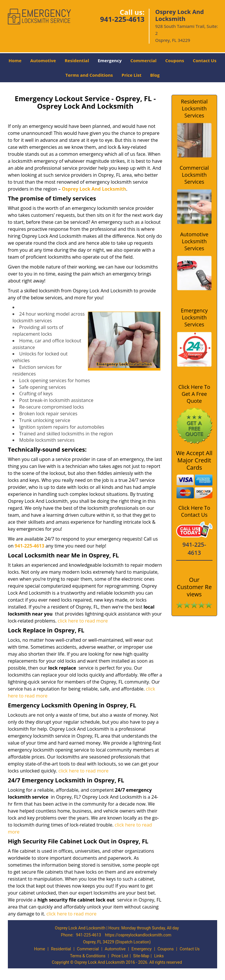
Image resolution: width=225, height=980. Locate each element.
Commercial (143, 60)
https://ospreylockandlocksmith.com (138, 935)
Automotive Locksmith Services (194, 241)
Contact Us (205, 60)
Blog (155, 75)
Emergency (110, 60)
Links (159, 956)
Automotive (43, 60)
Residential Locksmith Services (194, 108)
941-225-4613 (122, 19)
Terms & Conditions (88, 956)
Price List (131, 75)
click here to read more (83, 621)
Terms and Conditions (89, 75)
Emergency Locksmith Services (194, 317)
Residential (77, 60)
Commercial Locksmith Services (194, 175)
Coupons (175, 60)
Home (15, 60)
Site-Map (141, 956)
